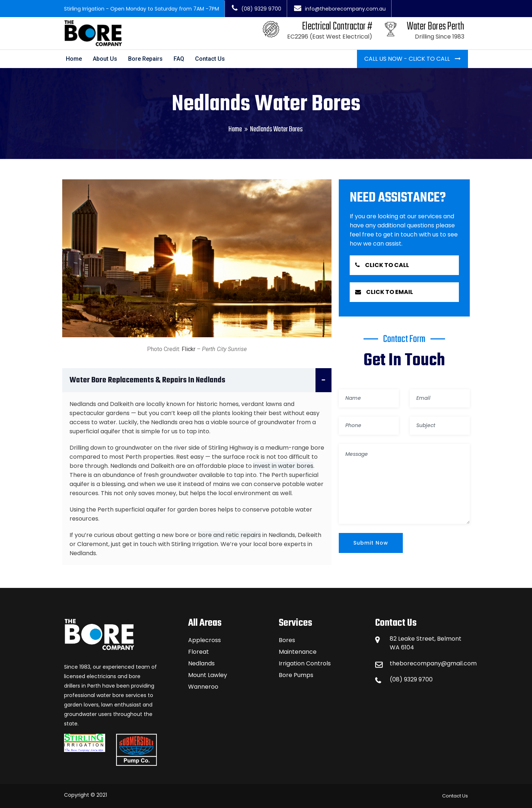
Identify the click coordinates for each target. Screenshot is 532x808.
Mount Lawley (208, 675)
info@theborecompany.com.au (340, 9)
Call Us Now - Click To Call (408, 59)
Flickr (188, 349)
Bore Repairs (145, 59)
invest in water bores (283, 466)
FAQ (179, 59)
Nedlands (201, 663)
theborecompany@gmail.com (433, 663)
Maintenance (298, 652)
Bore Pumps (296, 675)
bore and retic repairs (229, 535)
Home (74, 59)
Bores (287, 640)
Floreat (198, 652)
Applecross (205, 640)
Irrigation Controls (305, 663)
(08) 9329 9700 (257, 9)
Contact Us (210, 59)
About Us (105, 59)
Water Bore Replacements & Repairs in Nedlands (201, 380)
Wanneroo (203, 687)
